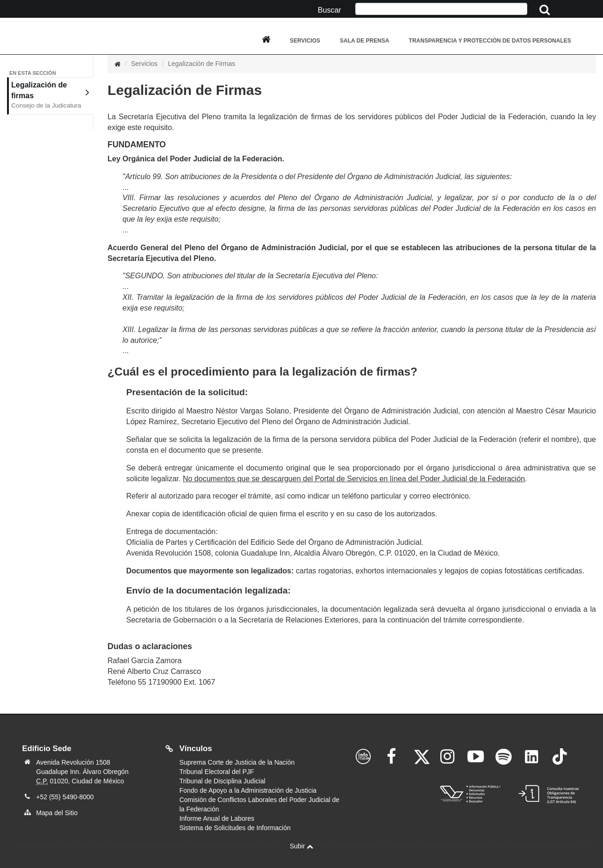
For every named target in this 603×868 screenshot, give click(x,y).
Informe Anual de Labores (217, 818)
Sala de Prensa (365, 41)
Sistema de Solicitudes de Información (235, 828)
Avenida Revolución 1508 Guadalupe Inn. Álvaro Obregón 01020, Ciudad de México (82, 772)
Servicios (305, 41)
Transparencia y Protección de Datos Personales (490, 41)
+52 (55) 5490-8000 (65, 797)
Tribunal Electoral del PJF (217, 772)
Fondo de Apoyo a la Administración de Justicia (248, 790)
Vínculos (196, 749)
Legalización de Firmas (201, 64)
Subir (302, 846)
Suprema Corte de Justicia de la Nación (237, 762)
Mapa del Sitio (57, 813)
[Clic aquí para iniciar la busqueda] (545, 10)
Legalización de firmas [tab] (50, 96)
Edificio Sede (47, 749)
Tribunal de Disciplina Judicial (223, 781)
